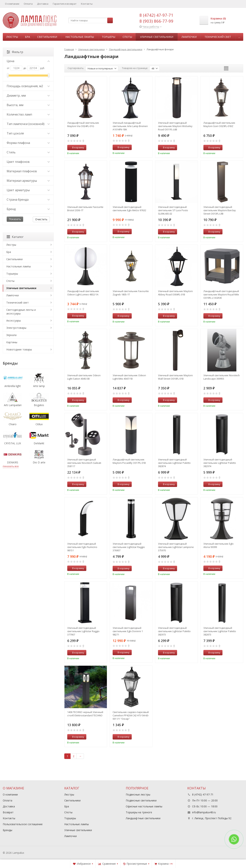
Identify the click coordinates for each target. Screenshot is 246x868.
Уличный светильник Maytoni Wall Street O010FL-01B (175, 377)
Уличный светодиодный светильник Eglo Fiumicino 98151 (82, 547)
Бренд (28, 209)
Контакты (87, 4)
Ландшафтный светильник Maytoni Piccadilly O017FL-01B (129, 461)
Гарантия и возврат (65, 4)
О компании (12, 4)
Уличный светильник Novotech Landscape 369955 (222, 377)
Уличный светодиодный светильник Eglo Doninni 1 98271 (128, 631)
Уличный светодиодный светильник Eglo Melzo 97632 (129, 209)
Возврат (8, 812)
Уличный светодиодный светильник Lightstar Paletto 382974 (220, 463)
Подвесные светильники (141, 800)
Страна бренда (28, 200)
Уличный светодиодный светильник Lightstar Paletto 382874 (174, 463)
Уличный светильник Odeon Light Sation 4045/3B (84, 377)
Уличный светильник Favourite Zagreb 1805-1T (131, 293)
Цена (28, 61)
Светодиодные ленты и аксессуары (21, 312)
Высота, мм (28, 105)
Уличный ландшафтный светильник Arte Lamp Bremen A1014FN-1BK (130, 126)
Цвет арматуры (28, 190)
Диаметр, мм (28, 95)
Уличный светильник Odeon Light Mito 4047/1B (129, 377)
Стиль (28, 152)
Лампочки (189, 37)
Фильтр (15, 52)
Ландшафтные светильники (143, 818)
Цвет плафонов (28, 162)
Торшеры (109, 37)
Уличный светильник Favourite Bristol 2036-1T (85, 209)
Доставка (43, 4)
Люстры (12, 37)
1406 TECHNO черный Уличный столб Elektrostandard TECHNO (85, 714)
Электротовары (16, 328)
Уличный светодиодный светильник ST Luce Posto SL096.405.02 (173, 210)
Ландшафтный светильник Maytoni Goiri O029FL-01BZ (219, 124)
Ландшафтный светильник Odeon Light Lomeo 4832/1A (83, 293)
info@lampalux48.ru (204, 812)
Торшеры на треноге (139, 812)
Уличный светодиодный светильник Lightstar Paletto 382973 (174, 631)
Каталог (15, 237)
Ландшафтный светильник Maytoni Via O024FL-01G (83, 124)
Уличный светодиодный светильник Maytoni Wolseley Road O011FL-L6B (175, 126)
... (239, 37)
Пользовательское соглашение (23, 824)
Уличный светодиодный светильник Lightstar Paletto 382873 (220, 631)
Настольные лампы (80, 37)
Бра (28, 37)
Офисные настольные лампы (144, 806)
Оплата (28, 4)
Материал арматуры (28, 181)
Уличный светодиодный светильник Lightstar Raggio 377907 (83, 631)
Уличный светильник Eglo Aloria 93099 (218, 545)
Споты (127, 37)
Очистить (41, 219)
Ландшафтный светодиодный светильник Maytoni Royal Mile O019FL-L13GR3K (221, 294)
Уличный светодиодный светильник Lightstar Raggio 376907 (129, 547)
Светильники (47, 37)
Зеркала (11, 335)
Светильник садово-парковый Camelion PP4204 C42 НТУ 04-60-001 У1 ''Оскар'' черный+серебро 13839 (131, 715)
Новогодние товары (19, 349)
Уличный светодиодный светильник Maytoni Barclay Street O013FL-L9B (220, 210)
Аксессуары (14, 321)
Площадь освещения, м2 (28, 86)
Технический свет (218, 37)
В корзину (76, 147)
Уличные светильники (157, 37)
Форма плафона (28, 143)
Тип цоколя (28, 133)
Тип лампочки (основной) (28, 124)
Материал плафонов (28, 171)
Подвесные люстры (138, 794)
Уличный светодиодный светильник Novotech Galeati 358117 (84, 463)
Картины (12, 342)
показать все (11, 466)
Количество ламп (28, 114)
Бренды (8, 830)
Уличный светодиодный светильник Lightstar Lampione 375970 (176, 547)
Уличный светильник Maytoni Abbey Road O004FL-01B (175, 293)
